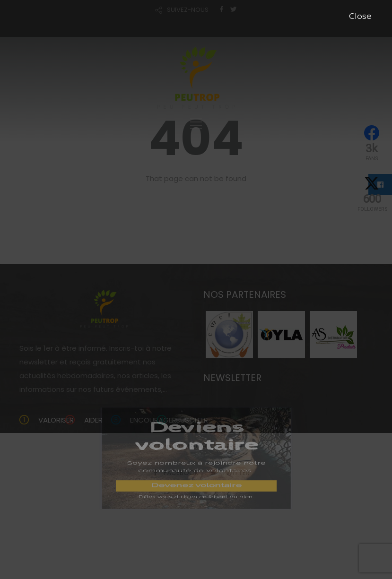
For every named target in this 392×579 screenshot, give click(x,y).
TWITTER (236, 473)
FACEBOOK (181, 473)
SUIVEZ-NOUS (188, 10)
